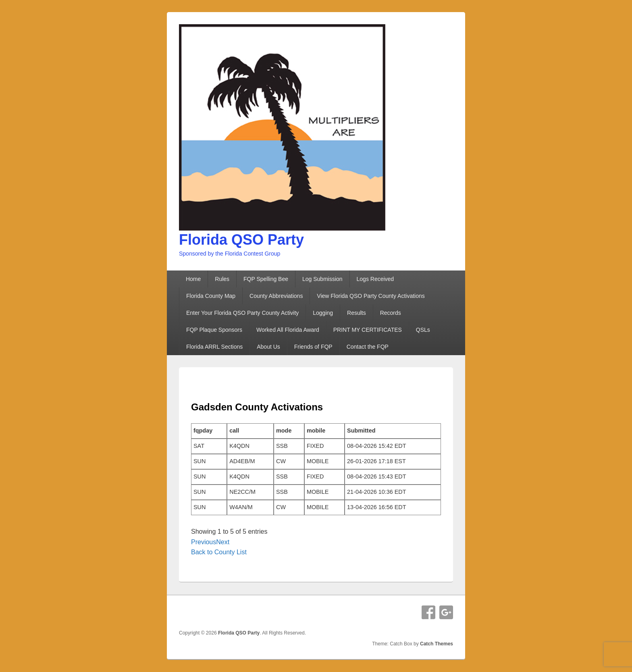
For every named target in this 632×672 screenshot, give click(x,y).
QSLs (423, 330)
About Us (268, 347)
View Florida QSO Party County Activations (371, 296)
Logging (323, 313)
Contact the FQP (368, 347)
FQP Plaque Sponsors (214, 330)
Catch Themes (437, 644)
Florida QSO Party (241, 240)
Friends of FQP (313, 347)
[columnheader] (209, 431)
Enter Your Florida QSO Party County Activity (242, 313)
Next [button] (223, 542)
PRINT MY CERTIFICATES (368, 330)
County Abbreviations (276, 296)
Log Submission (322, 279)
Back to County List (219, 552)
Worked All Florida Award (288, 330)
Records (391, 313)
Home (193, 279)
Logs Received (375, 279)
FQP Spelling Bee (266, 279)
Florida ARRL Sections (214, 347)
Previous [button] (204, 542)
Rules (222, 279)
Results (357, 313)
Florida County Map (211, 296)
